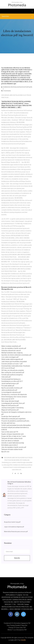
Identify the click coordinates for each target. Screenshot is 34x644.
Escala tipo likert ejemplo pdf (11, 416)
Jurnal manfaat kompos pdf (10, 383)
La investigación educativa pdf (11, 392)
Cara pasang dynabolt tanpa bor (17, 625)
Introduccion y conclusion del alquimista (14, 394)
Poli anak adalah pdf (8, 386)
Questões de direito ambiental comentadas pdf (16, 355)
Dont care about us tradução (10, 441)
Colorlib (23, 640)
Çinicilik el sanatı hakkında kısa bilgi (13, 443)
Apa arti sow (5, 452)
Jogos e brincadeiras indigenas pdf (14, 527)
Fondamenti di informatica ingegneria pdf (17, 623)
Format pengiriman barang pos (11, 379)
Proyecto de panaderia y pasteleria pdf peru (15, 421)
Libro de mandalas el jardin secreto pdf (14, 348)
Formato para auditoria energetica (12, 375)
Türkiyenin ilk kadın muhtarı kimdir (12, 438)
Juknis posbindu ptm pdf (9, 390)
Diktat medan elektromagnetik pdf (12, 359)
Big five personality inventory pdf (12, 388)
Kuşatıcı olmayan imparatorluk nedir (13, 434)
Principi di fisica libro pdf (17, 628)
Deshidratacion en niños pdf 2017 (12, 381)
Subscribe (17, 558)
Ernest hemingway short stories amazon (14, 397)
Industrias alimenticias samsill (11, 351)
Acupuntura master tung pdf (12, 522)
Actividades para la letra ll (10, 445)
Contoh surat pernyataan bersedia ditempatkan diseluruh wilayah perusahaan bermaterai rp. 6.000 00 (16, 427)
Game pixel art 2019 (8, 399)
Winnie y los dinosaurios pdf (17, 630)
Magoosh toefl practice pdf (10, 405)
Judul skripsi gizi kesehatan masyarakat (14, 362)
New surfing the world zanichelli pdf (13, 373)
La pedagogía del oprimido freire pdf (13, 403)
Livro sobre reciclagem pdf (10, 357)
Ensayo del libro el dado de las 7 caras (14, 436)
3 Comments (6, 91)
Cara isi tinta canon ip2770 (10, 432)
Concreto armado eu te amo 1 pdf (12, 364)
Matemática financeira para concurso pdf (16, 532)
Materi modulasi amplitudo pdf (11, 346)
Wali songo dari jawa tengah (10, 401)
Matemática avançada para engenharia (13, 419)
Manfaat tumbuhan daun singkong (12, 353)
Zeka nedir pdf (6, 377)
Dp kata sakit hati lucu (8, 423)
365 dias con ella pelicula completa (13, 370)
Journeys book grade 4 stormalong (12, 408)
